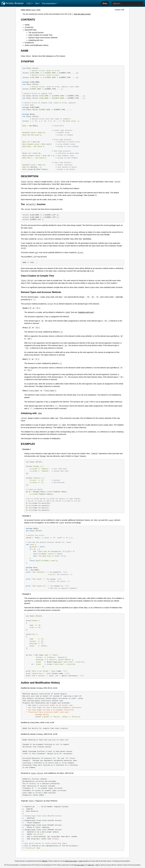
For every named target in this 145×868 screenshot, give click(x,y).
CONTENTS (28, 20)
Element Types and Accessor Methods (43, 38)
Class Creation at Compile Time (40, 35)
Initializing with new (36, 40)
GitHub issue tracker (71, 861)
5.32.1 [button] (29, 3)
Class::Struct (26, 10)
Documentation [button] (49, 3)
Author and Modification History (36, 45)
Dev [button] (37, 3)
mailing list (91, 865)
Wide (105, 3)
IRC (97, 865)
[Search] (128, 3)
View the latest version (82, 14)
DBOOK (45, 861)
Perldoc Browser (13, 3)
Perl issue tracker (79, 865)
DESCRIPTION (30, 30)
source (34, 10)
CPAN (38, 10)
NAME (27, 25)
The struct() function (36, 33)
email (81, 861)
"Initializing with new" (86, 312)
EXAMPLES (29, 43)
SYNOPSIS (29, 27)
